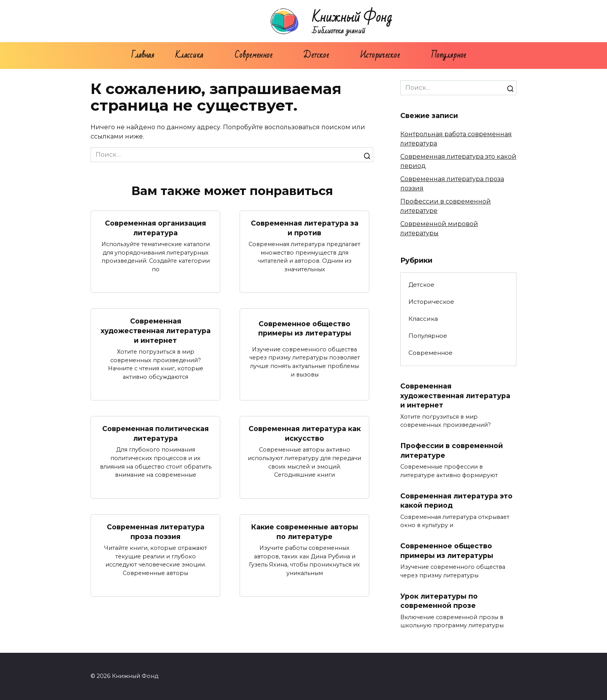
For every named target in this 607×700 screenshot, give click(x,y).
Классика (189, 55)
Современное (253, 55)
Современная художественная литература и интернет (156, 330)
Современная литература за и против (305, 228)
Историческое (380, 55)
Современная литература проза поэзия (156, 532)
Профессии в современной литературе (452, 450)
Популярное (449, 55)
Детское (316, 55)
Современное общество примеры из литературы (305, 328)
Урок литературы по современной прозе (439, 601)
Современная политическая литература (155, 433)
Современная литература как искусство (305, 433)
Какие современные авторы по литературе (305, 532)
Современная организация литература (155, 228)
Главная (143, 55)
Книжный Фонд (352, 18)
